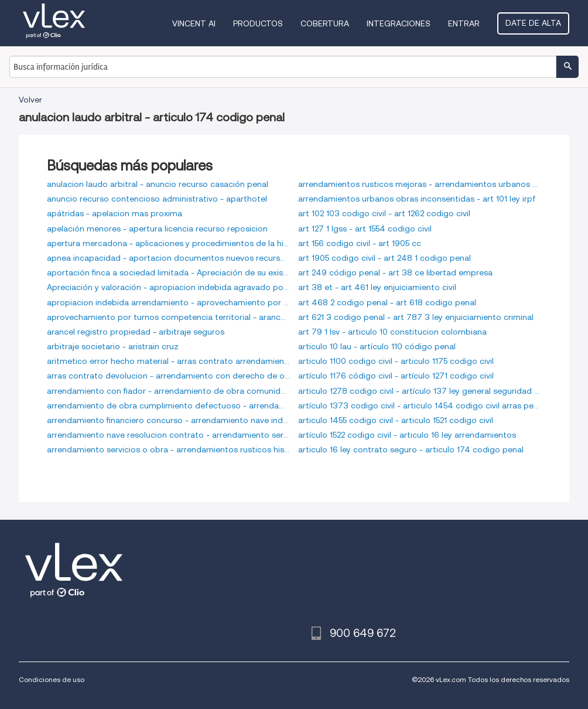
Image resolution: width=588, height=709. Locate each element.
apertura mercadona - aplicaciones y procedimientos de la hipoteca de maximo (168, 243)
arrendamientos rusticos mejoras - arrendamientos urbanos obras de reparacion (420, 184)
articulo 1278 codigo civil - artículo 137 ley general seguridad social (420, 391)
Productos (258, 23)
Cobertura (325, 23)
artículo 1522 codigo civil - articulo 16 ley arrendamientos (407, 435)
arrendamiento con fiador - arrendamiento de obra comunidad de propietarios (168, 391)
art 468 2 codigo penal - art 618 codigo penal (387, 302)
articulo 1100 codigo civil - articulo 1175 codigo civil (396, 361)
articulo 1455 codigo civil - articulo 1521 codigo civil (396, 420)
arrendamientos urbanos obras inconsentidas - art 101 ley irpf (417, 199)
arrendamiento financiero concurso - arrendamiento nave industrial (168, 420)
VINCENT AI (194, 23)
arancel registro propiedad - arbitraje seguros (136, 332)
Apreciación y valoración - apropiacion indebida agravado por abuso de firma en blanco (168, 287)
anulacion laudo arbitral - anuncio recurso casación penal (158, 184)
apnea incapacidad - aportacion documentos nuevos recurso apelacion (168, 258)
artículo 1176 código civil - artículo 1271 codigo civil (396, 376)
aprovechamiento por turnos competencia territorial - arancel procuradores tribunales (168, 317)
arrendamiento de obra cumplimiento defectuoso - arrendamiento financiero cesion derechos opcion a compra (168, 405)
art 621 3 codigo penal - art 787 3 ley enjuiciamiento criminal (416, 317)
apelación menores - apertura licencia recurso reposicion (157, 229)
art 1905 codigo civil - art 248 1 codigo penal (384, 258)
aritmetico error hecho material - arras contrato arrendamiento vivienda (168, 361)
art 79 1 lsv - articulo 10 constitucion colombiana (392, 332)
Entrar (464, 23)
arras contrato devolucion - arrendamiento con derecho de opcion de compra (168, 376)
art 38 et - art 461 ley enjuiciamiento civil (377, 287)
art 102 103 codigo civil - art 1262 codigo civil (384, 213)
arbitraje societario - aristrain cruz (113, 346)
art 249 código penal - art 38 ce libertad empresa (395, 272)
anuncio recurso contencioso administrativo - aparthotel (157, 199)
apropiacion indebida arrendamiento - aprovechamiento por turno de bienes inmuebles (168, 302)
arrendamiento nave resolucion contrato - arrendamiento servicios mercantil (168, 435)
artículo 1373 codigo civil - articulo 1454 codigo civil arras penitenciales (420, 405)
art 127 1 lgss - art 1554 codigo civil (365, 229)
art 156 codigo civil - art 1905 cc (360, 243)
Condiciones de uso (52, 679)
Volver (30, 100)
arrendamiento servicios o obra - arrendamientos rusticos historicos (168, 449)
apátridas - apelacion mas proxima (114, 213)
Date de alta (533, 23)
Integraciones (399, 23)
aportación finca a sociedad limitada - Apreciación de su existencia (168, 272)
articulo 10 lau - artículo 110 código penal (377, 346)
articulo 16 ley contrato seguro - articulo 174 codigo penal (411, 449)
